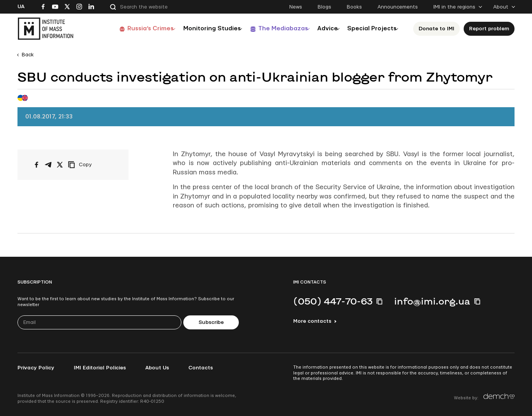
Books (354, 7)
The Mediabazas (270, 29)
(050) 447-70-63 (333, 301)
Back (28, 55)
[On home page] (45, 29)
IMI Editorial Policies (100, 368)
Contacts (201, 368)
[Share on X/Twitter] (60, 165)
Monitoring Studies (196, 29)
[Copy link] (90, 165)
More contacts (312, 321)
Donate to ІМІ (436, 29)
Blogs (324, 7)
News (296, 7)
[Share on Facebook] (37, 165)
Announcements (398, 7)
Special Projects (369, 29)
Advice (320, 29)
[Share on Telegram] (48, 165)
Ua (21, 7)
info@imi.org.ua (432, 301)
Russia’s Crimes (130, 29)
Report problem (489, 29)
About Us (157, 368)
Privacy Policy (36, 368)
